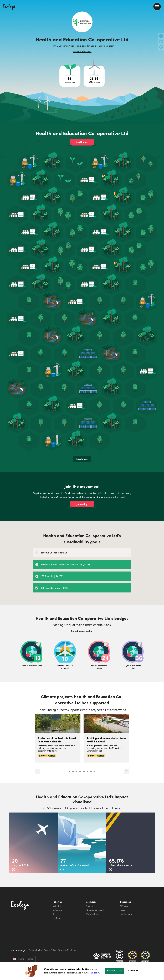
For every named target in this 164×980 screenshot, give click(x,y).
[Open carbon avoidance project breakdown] (94, 76)
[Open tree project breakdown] (70, 76)
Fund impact (82, 142)
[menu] (157, 7)
